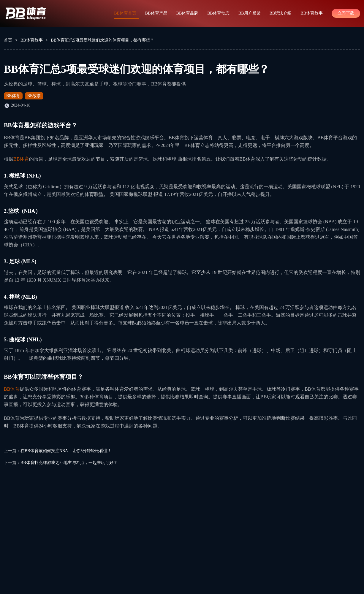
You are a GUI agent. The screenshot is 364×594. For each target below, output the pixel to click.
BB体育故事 (312, 13)
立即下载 (346, 13)
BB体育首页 (125, 13)
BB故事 (34, 96)
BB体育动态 (218, 13)
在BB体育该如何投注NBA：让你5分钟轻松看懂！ (66, 451)
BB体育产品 (156, 13)
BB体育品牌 (187, 13)
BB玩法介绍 (281, 13)
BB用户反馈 (250, 13)
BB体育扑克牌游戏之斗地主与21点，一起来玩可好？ (69, 463)
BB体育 (13, 96)
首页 (8, 40)
